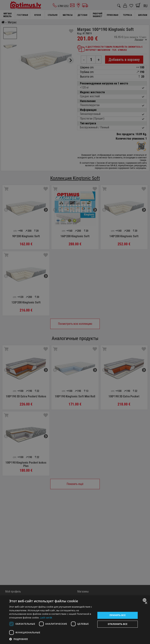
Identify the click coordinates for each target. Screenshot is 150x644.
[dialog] (75, 620)
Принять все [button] (118, 615)
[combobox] (145, 600)
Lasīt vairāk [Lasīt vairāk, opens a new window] (46, 618)
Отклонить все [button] (117, 624)
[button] (51, 639)
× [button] (146, 603)
